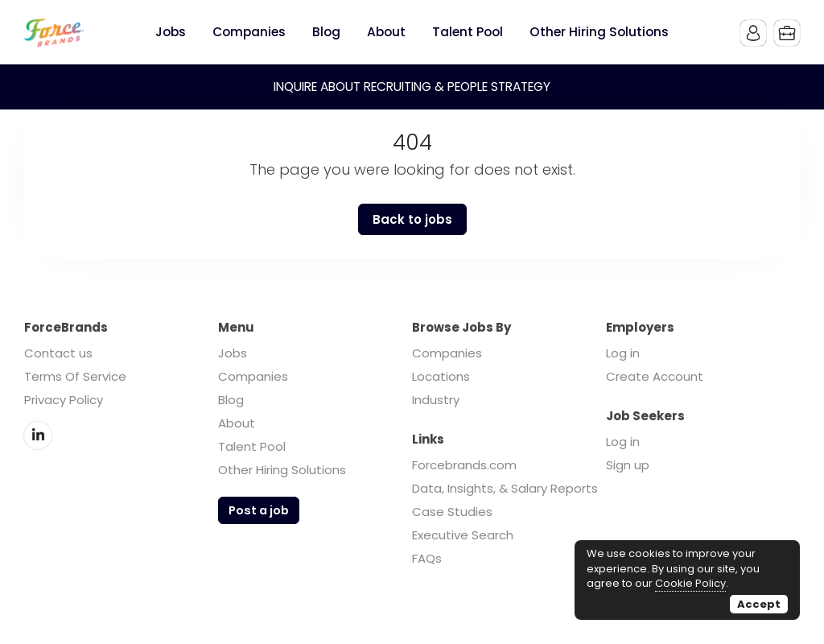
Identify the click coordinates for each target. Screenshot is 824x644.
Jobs (233, 353)
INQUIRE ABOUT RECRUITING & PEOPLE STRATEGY (412, 87)
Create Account (655, 376)
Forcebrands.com (464, 465)
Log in (623, 353)
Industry (436, 400)
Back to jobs (412, 219)
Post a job (259, 510)
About (237, 423)
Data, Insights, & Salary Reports (505, 488)
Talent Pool (252, 446)
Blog (231, 400)
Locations (441, 376)
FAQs (427, 558)
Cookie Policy (690, 583)
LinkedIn (38, 436)
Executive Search (463, 535)
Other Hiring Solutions (282, 470)
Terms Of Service (75, 376)
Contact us (58, 353)
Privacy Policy (64, 400)
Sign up (628, 465)
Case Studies (452, 512)
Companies (253, 376)
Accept (759, 604)
